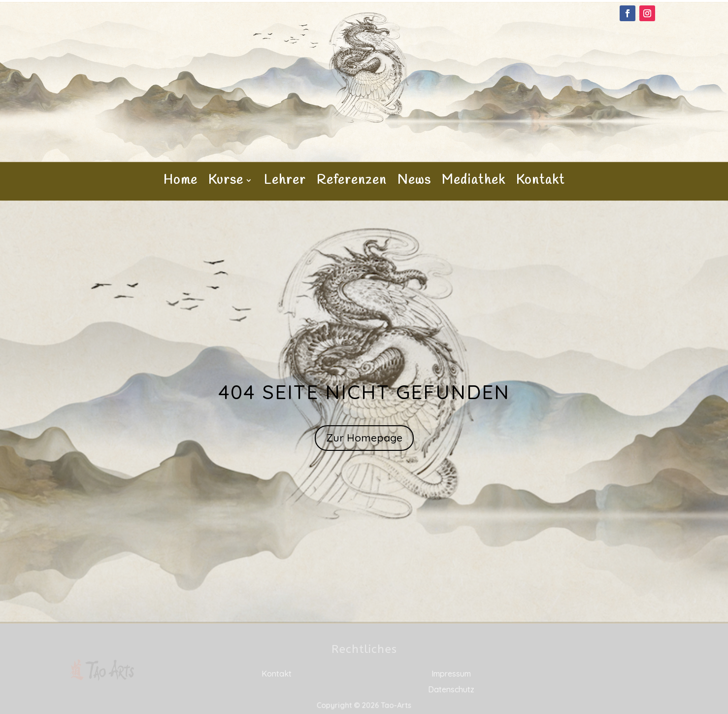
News (414, 182)
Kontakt (541, 182)
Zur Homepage (364, 438)
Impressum (451, 674)
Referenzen (352, 182)
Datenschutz (451, 689)
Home (181, 182)
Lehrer (285, 182)
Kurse (226, 182)
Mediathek (474, 182)
